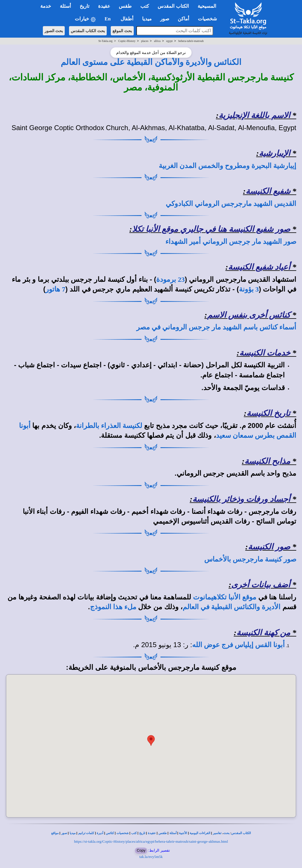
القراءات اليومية (200, 833)
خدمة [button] (46, 6)
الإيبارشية (275, 153)
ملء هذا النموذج (113, 607)
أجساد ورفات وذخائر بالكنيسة (241, 499)
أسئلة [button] (65, 6)
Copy (141, 850)
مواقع (55, 833)
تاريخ (142, 833)
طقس (163, 833)
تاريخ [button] (85, 6)
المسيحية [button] (207, 6)
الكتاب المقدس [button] (173, 6)
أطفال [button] (127, 19)
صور (64, 833)
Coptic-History (127, 41)
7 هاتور (55, 289)
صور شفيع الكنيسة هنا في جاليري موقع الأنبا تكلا (211, 229)
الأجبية (183, 833)
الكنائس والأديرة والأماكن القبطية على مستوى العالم (151, 62)
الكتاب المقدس (241, 833)
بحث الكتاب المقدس (88, 31)
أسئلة (173, 833)
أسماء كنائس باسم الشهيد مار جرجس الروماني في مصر (216, 327)
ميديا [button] (147, 19)
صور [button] (165, 19)
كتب (134, 833)
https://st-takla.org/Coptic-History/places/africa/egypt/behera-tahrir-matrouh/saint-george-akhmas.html (151, 841)
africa (157, 41)
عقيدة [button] (104, 6)
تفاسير (217, 833)
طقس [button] (125, 6)
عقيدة (152, 833)
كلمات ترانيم (86, 833)
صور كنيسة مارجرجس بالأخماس (250, 559)
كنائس (110, 833)
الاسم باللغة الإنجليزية (254, 115)
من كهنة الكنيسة (263, 633)
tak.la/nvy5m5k (151, 857)
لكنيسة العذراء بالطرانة (109, 426)
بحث (226, 833)
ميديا (73, 833)
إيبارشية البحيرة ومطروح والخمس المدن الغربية (228, 166)
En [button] (108, 19)
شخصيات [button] (209, 19)
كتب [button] (145, 6)
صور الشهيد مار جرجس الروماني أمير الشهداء (231, 242)
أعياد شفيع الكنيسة (259, 267)
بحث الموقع (122, 31)
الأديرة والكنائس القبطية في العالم (232, 607)
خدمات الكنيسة (265, 353)
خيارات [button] (85, 19)
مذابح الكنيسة (267, 461)
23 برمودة (170, 279)
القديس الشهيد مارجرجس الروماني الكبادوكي (231, 204)
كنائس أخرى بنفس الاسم (249, 315)
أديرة (100, 833)
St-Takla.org (105, 41)
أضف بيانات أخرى (261, 585)
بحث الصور (54, 31)
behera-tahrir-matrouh (191, 41)
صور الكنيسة (269, 547)
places (145, 41)
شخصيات (123, 833)
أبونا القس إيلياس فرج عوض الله (238, 645)
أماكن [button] (184, 19)
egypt (169, 41)
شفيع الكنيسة (268, 191)
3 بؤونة (249, 289)
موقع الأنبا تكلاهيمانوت (225, 597)
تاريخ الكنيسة (268, 413)
